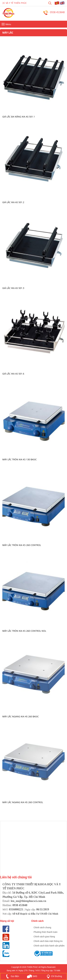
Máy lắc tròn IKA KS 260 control (22, 545)
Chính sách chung (42, 927)
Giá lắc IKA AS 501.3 (13, 288)
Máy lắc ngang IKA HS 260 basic (21, 716)
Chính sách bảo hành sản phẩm (49, 946)
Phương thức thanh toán (46, 932)
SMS (32, 976)
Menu (6, 24)
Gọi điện (12, 976)
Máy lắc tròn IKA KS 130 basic (20, 459)
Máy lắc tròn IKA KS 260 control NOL (24, 631)
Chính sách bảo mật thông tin (48, 941)
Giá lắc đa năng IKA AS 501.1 (19, 116)
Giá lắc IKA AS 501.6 (13, 374)
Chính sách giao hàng (44, 936)
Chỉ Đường (54, 976)
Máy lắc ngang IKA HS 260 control (23, 802)
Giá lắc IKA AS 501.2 (13, 202)
